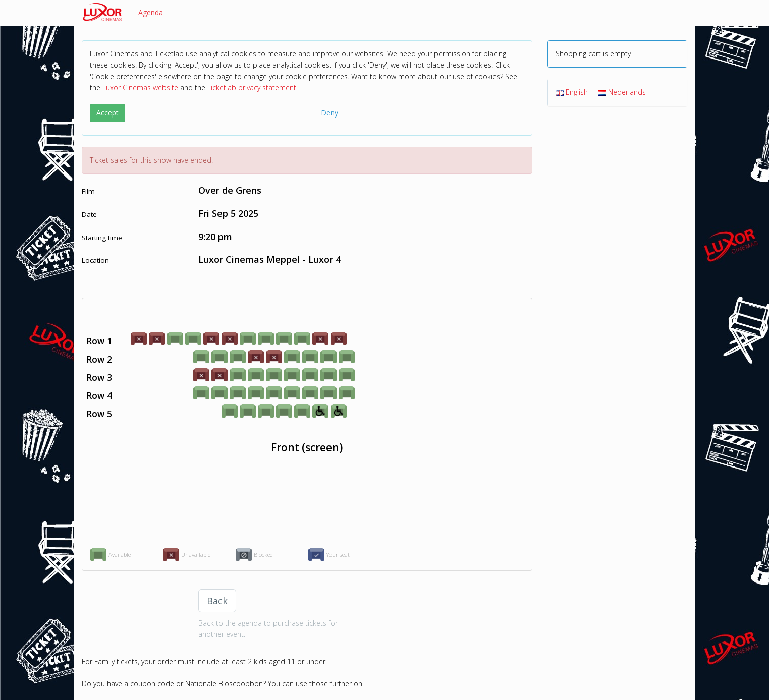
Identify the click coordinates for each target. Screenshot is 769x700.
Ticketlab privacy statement (252, 87)
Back (217, 601)
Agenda (151, 12)
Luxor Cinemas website (140, 87)
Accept (107, 113)
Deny (329, 113)
